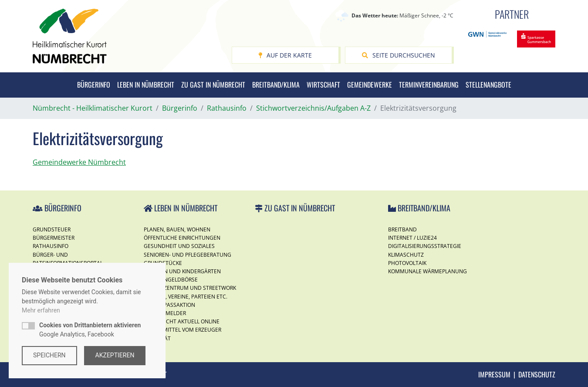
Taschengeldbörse (171, 280)
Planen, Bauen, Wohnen (177, 229)
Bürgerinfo (94, 85)
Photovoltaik (407, 263)
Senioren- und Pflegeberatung (188, 255)
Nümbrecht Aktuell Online (182, 321)
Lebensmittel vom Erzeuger (182, 330)
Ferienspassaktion (169, 305)
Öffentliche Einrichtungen (182, 238)
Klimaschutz (406, 255)
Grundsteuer (52, 229)
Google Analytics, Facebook (90, 330)
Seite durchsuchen (399, 55)
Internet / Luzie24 (412, 238)
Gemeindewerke (370, 85)
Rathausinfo (51, 246)
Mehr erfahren (41, 310)
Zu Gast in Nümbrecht (213, 85)
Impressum (494, 374)
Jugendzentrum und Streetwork (190, 288)
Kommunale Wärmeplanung (427, 271)
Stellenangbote (488, 85)
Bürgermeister (54, 238)
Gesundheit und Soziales (179, 246)
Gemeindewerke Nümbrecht (79, 162)
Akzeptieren (115, 355)
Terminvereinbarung (429, 85)
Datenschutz (537, 374)
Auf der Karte (285, 55)
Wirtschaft (323, 85)
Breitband (402, 229)
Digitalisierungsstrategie (425, 246)
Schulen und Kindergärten (182, 271)
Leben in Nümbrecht (146, 85)
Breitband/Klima (276, 85)
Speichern (49, 355)
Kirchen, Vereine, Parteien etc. (186, 297)
